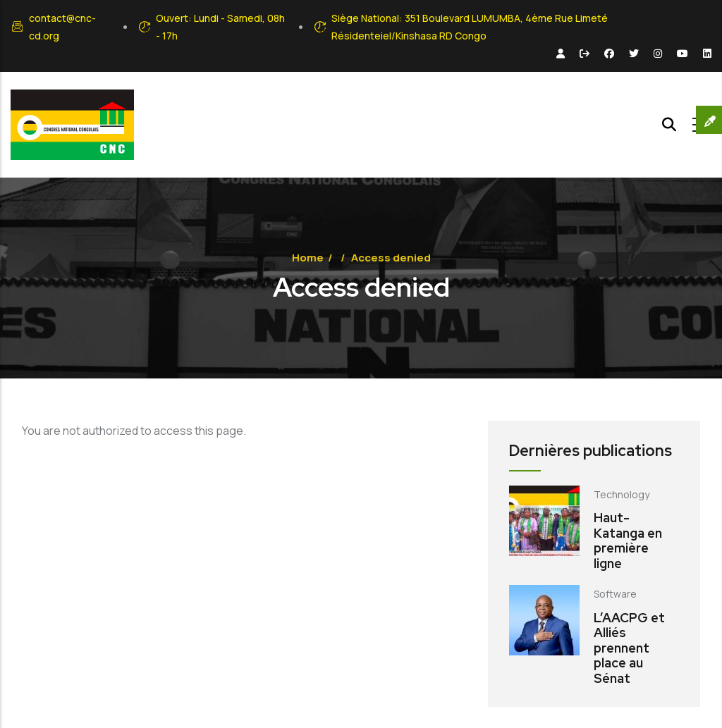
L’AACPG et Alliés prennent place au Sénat (629, 648)
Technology (622, 494)
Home (308, 258)
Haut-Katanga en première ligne (628, 541)
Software (615, 594)
